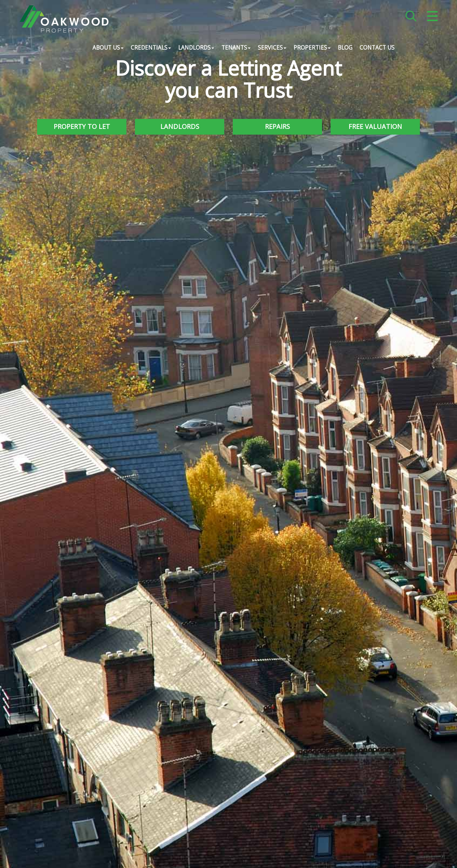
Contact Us (377, 48)
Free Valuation (375, 126)
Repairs (277, 126)
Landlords (180, 126)
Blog (345, 48)
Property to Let (82, 126)
